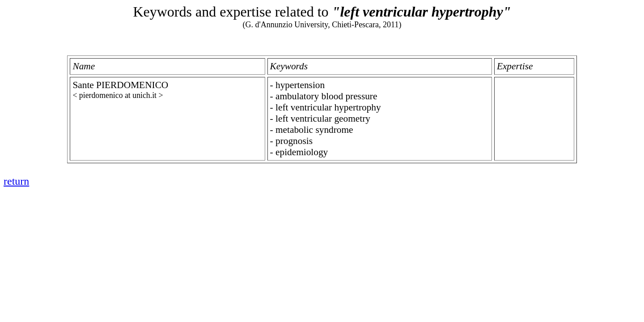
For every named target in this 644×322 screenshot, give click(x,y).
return (16, 181)
